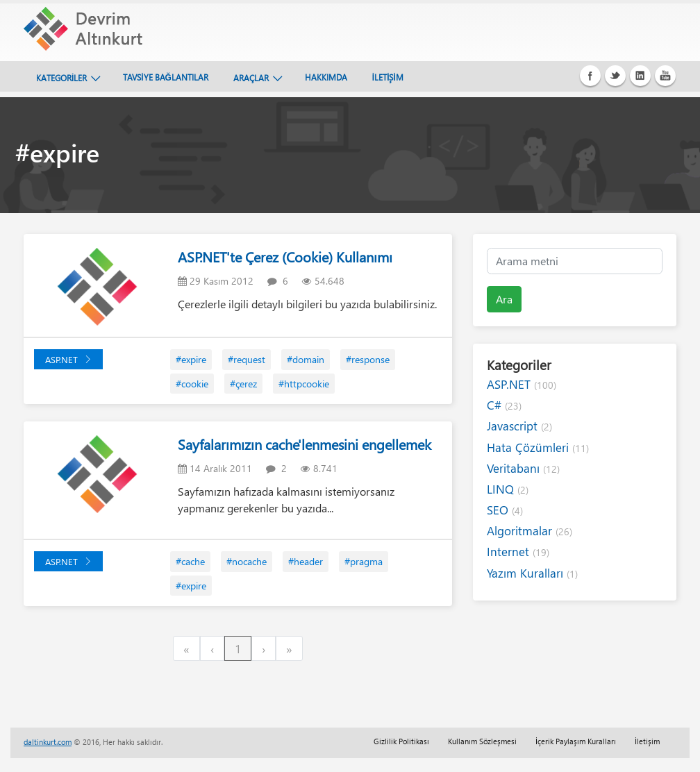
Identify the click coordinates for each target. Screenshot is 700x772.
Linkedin (640, 76)
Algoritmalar (530, 531)
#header (306, 561)
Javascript (519, 426)
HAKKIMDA (326, 77)
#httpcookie (304, 384)
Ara (504, 299)
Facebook (590, 76)
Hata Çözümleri (538, 447)
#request (247, 359)
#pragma (364, 561)
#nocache (247, 561)
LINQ (508, 489)
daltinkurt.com (48, 742)
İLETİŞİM (388, 77)
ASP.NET (68, 359)
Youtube (665, 76)
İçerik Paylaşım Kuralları (576, 741)
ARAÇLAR (251, 78)
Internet (518, 552)
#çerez (243, 384)
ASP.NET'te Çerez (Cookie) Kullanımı (285, 257)
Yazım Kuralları (532, 573)
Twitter (615, 76)
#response (368, 359)
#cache (190, 561)
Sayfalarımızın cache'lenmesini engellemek (305, 444)
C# (504, 405)
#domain (306, 359)
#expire (191, 359)
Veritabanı (523, 468)
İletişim (647, 741)
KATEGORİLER (61, 78)
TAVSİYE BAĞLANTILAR (166, 77)
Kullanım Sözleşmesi (482, 741)
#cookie (192, 384)
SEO (505, 510)
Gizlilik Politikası (401, 741)
